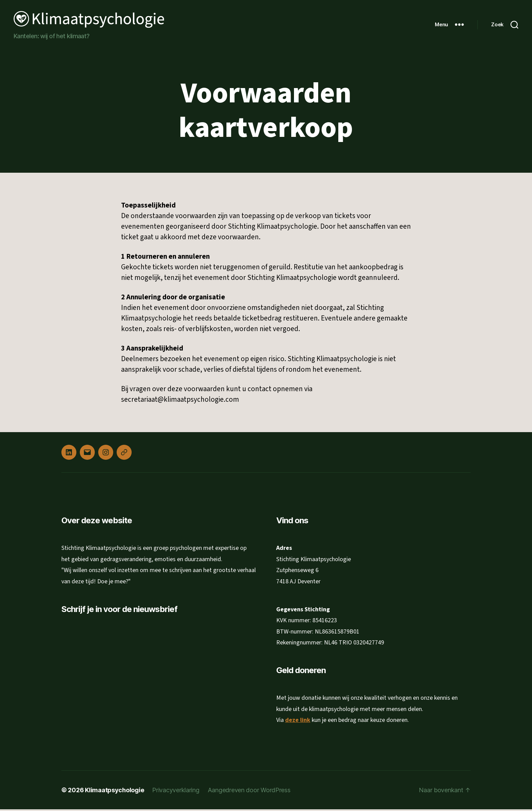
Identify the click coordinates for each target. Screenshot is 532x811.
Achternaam (85, 691)
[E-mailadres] (118, 657)
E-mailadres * (86, 646)
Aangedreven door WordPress (249, 792)
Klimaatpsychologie (114, 792)
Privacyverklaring (176, 792)
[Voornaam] (118, 679)
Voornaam (83, 669)
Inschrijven (118, 719)
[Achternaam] (118, 701)
